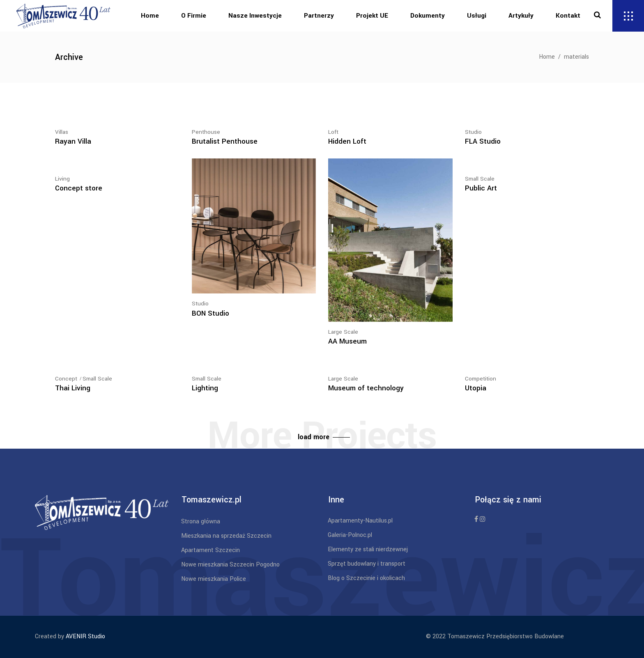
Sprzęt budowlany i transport (367, 564)
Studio (473, 132)
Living (62, 179)
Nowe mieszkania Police (214, 579)
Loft (333, 132)
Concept (66, 379)
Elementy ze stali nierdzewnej (368, 549)
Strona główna (201, 522)
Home (547, 57)
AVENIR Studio (85, 636)
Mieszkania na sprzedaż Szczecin (226, 536)
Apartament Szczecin (210, 550)
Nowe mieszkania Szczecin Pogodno (230, 565)
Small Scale (480, 179)
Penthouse (206, 132)
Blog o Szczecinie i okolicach (366, 578)
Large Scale (343, 332)
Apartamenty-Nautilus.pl (360, 521)
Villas (62, 132)
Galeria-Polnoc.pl (350, 535)
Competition (481, 379)
